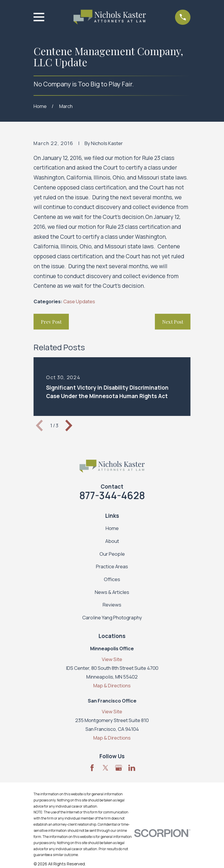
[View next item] (69, 426)
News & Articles (112, 592)
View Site (112, 659)
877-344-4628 (112, 495)
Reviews (112, 605)
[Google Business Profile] (119, 768)
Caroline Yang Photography (112, 617)
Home (112, 528)
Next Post (173, 322)
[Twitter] (105, 768)
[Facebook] (92, 768)
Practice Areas (112, 566)
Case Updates (79, 301)
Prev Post (51, 322)
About (112, 541)
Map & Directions (112, 685)
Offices (112, 579)
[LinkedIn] (132, 768)
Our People (112, 554)
